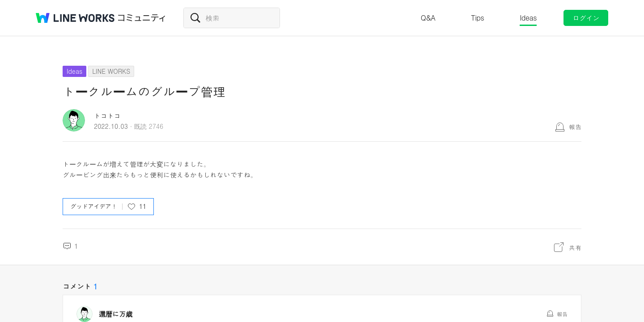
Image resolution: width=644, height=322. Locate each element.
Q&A (428, 18)
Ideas (528, 18)
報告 (575, 127)
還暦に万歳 (116, 314)
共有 (575, 247)
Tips (477, 18)
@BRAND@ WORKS (75, 18)
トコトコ (107, 116)
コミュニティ (142, 18)
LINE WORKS (111, 71)
